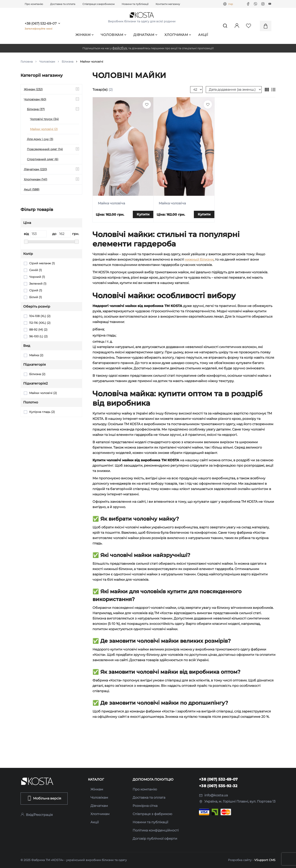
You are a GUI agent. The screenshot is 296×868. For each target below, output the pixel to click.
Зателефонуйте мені (38, 29)
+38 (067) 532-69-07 (41, 24)
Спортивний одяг (43, 159)
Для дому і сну (40, 139)
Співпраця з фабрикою (152, 814)
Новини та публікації (135, 4)
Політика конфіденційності (156, 830)
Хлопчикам (178, 35)
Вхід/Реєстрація (37, 815)
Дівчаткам (145, 35)
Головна (27, 62)
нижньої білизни (199, 259)
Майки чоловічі (44, 129)
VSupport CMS (265, 860)
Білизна (68, 62)
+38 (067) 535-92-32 (218, 786)
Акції (203, 35)
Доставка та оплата (63, 4)
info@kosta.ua (213, 795)
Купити (143, 214)
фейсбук (120, 48)
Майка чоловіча (111, 203)
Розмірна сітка (145, 806)
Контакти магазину (168, 4)
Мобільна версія (44, 798)
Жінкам (84, 35)
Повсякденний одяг (45, 149)
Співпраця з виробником (98, 4)
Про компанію (34, 4)
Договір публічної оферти (155, 839)
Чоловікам (113, 35)
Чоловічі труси (44, 119)
